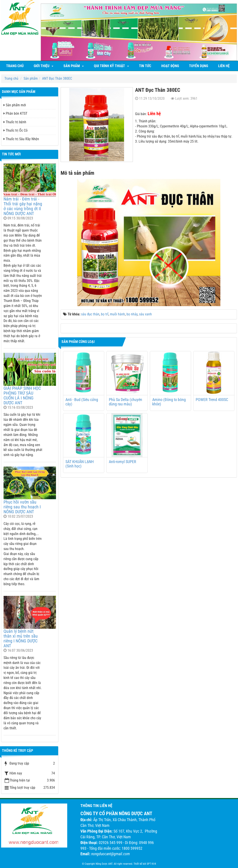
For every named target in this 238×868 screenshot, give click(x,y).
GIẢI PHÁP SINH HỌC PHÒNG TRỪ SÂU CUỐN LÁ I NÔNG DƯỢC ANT (22, 395)
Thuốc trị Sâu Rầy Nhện (21, 139)
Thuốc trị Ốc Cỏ (16, 130)
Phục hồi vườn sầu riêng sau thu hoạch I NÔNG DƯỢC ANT (22, 507)
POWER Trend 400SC (212, 400)
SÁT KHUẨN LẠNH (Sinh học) (80, 464)
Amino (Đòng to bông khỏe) (169, 402)
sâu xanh (145, 314)
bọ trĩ (105, 314)
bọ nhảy (132, 314)
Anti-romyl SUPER (123, 462)
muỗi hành (117, 314)
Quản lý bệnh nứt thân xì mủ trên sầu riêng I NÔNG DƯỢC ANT (21, 638)
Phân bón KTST (15, 113)
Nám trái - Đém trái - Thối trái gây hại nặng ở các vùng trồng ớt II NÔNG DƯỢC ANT (23, 206)
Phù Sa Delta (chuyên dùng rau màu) (126, 402)
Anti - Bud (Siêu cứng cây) (82, 402)
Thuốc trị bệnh (15, 122)
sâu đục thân (90, 314)
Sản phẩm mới (15, 105)
